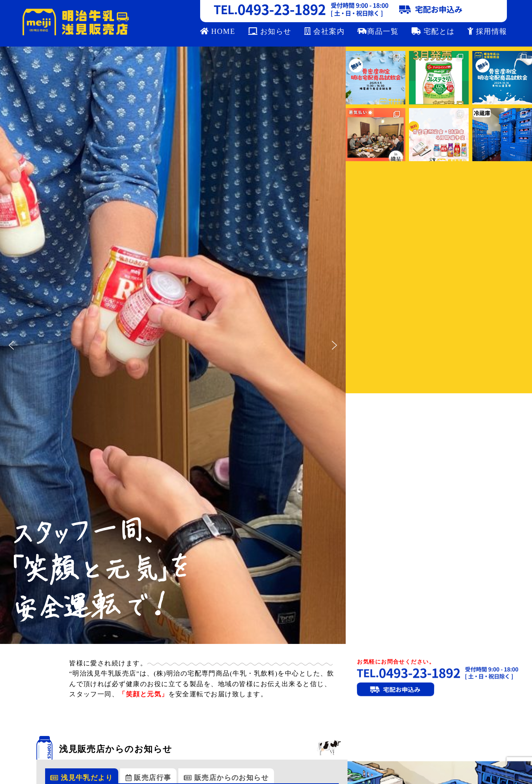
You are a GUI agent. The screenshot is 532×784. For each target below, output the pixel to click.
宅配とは (433, 31)
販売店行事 (148, 778)
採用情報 (487, 31)
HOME (218, 31)
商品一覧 (378, 31)
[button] (11, 345)
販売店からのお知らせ (226, 778)
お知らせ (270, 31)
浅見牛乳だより (82, 778)
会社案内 (324, 31)
